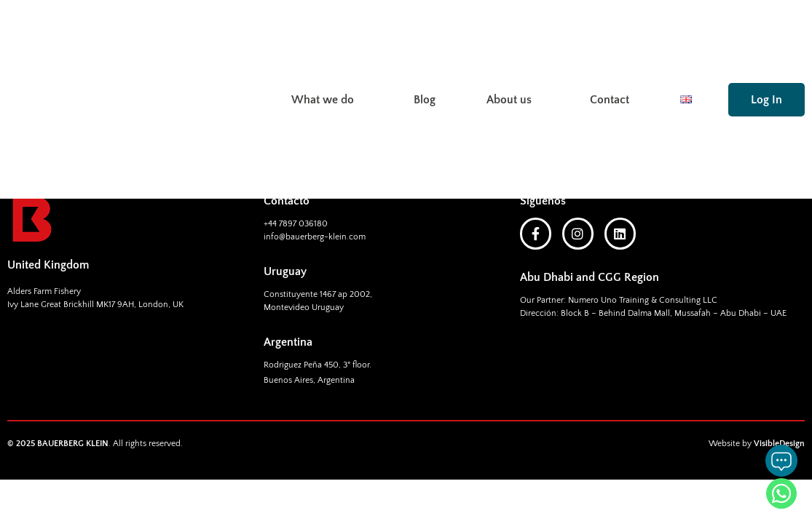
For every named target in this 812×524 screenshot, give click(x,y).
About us (513, 42)
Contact (610, 42)
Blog (425, 42)
